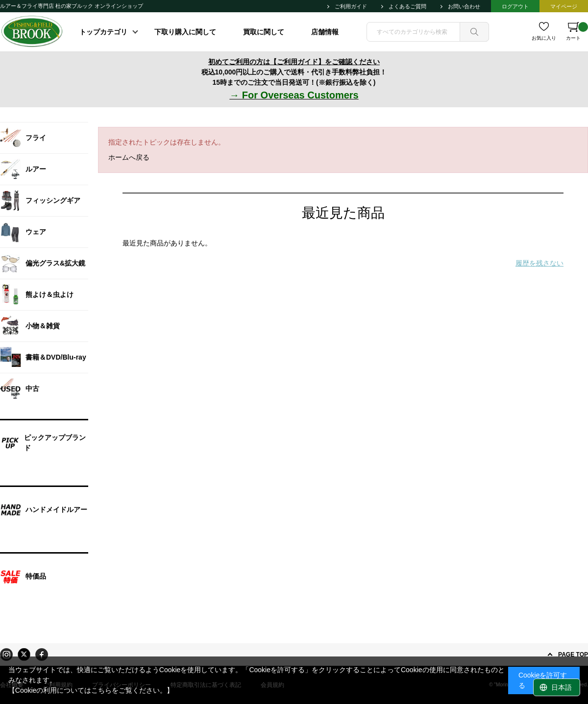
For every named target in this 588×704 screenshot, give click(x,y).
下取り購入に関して (185, 32)
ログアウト (515, 6)
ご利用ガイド (351, 6)
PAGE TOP (573, 655)
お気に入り (544, 38)
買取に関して (264, 32)
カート (577, 31)
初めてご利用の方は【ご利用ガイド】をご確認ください (294, 62)
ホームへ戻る (129, 157)
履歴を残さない (539, 263)
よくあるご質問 (407, 6)
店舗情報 (325, 32)
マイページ (564, 6)
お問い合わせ (464, 6)
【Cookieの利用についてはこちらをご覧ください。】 (91, 690)
